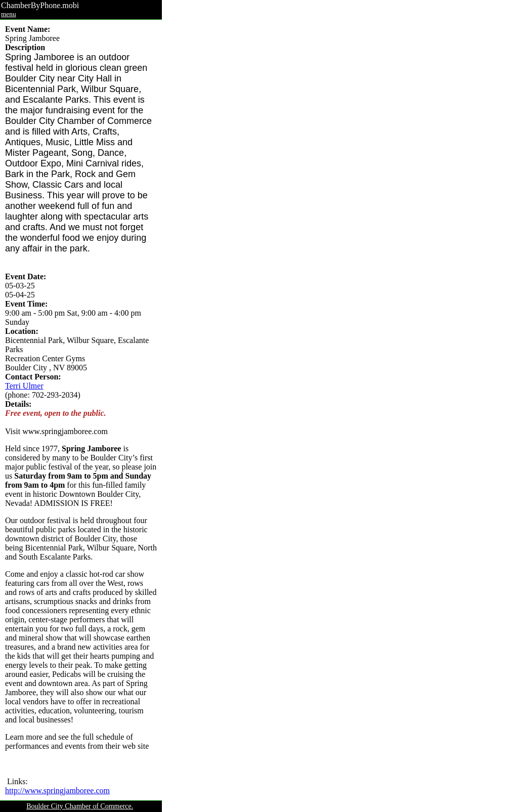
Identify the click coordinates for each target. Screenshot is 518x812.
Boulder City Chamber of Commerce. (80, 806)
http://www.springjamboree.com (57, 790)
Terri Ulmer (24, 386)
